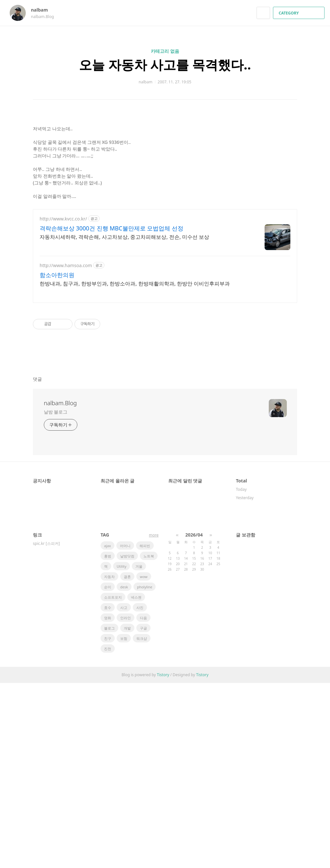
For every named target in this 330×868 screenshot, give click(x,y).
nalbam (43, 10)
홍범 (108, 741)
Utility (121, 751)
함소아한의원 (57, 460)
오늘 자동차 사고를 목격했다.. (165, 65)
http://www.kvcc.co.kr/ (63, 404)
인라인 (126, 803)
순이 (108, 772)
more (154, 720)
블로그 (109, 813)
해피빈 (145, 731)
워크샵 (142, 823)
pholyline (145, 772)
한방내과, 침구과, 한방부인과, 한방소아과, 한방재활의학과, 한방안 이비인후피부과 (135, 469)
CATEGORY (300, 13)
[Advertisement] (165, 161)
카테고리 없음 (165, 51)
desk (124, 772)
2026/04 (194, 720)
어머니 (125, 731)
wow (144, 762)
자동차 (109, 762)
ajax (107, 731)
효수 (108, 793)
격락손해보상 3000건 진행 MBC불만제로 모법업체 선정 (112, 413)
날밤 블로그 (56, 597)
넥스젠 (136, 782)
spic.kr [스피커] (46, 728)
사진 (140, 793)
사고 (124, 793)
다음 (143, 803)
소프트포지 (113, 782)
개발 (127, 813)
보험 (124, 823)
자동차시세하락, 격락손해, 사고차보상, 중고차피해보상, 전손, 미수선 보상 (124, 422)
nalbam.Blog (60, 588)
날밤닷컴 (127, 741)
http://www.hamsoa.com (66, 450)
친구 (108, 823)
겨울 (139, 751)
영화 (108, 803)
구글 (143, 813)
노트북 (149, 741)
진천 (108, 834)
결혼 (127, 762)
